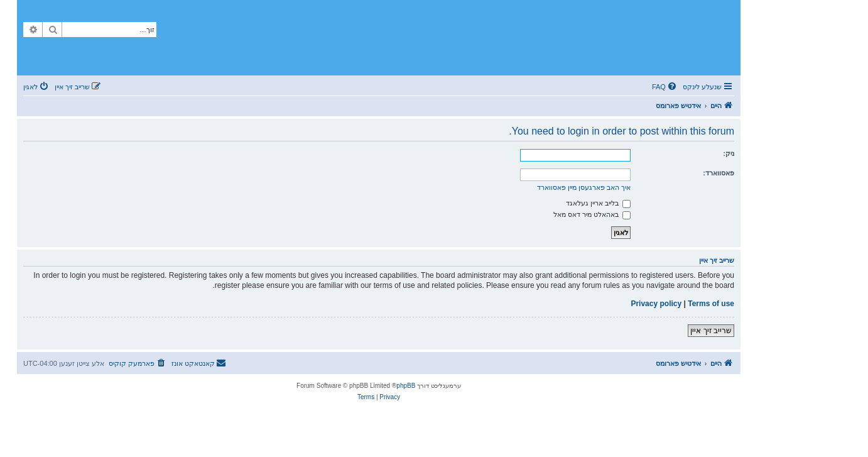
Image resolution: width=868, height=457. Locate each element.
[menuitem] (665, 87)
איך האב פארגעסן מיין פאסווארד (584, 187)
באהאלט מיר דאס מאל (592, 214)
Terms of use (711, 304)
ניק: (729, 153)
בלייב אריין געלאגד (598, 203)
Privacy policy (656, 304)
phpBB (406, 386)
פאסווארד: (719, 173)
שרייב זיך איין (711, 331)
